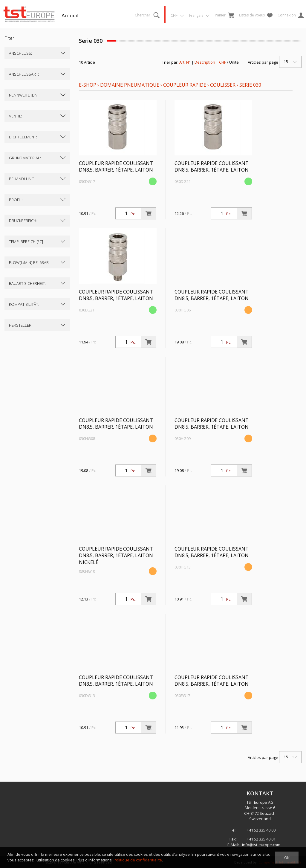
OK (287, 858)
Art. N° (185, 62)
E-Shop (88, 85)
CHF (222, 62)
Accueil (70, 15)
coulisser (223, 85)
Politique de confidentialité (138, 860)
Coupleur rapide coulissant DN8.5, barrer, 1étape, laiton (116, 167)
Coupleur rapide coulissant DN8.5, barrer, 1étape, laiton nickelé (116, 556)
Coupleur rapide (185, 85)
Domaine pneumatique (130, 85)
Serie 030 (250, 85)
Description (205, 62)
